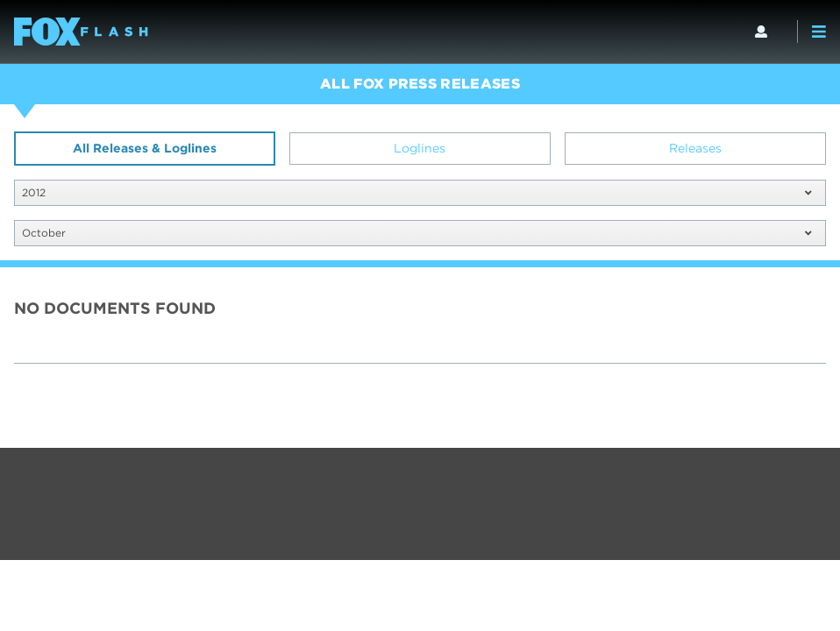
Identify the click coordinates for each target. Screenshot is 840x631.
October (416, 233)
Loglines (420, 148)
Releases (695, 148)
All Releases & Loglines (145, 148)
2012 (416, 192)
